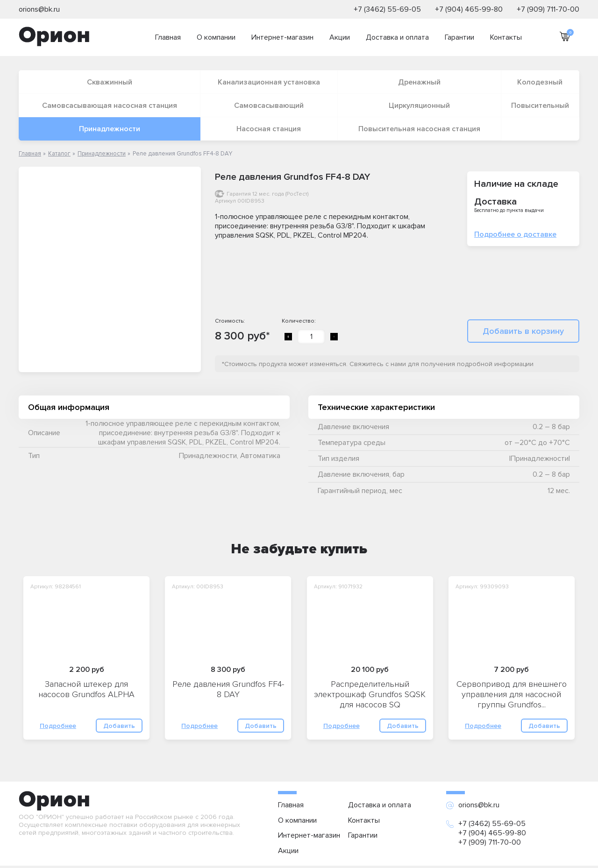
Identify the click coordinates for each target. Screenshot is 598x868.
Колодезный (540, 82)
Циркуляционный (419, 106)
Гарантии (459, 37)
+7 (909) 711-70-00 (548, 9)
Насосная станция (269, 129)
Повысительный (540, 106)
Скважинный (110, 82)
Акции (340, 37)
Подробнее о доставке (515, 234)
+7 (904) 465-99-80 (469, 9)
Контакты (506, 37)
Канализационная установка (269, 82)
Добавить (119, 726)
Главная (168, 37)
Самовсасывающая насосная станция (110, 106)
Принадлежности (110, 129)
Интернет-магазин (282, 37)
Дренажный (419, 82)
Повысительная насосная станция (419, 129)
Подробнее (58, 726)
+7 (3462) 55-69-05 (387, 9)
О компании (216, 37)
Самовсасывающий (269, 106)
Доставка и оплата (397, 37)
